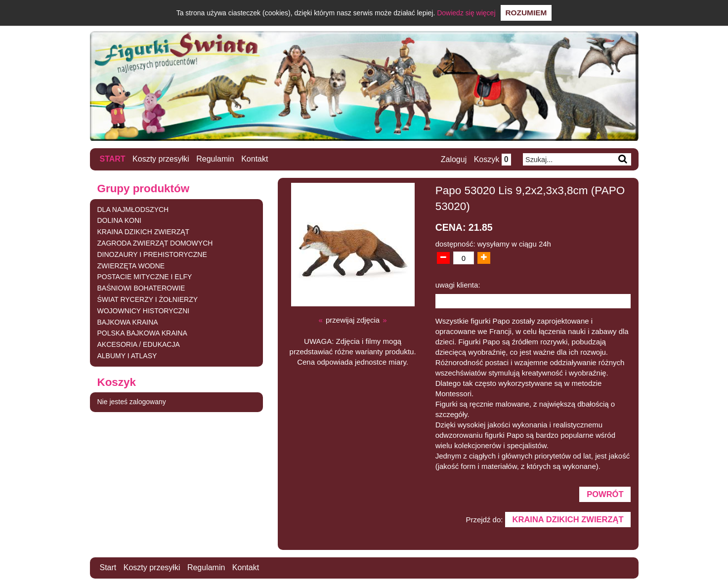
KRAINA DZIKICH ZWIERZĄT (144, 232)
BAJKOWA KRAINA (128, 322)
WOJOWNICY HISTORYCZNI (144, 311)
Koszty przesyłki (161, 159)
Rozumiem (526, 13)
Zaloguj (454, 159)
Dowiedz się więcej (466, 13)
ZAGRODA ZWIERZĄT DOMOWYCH (155, 243)
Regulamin (215, 159)
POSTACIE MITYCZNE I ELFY (145, 277)
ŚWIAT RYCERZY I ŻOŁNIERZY (148, 299)
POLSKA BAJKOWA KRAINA (142, 333)
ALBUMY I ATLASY (127, 356)
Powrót (605, 494)
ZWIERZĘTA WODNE (131, 266)
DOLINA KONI (119, 220)
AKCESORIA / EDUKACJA (139, 344)
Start (113, 159)
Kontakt (255, 159)
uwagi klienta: (458, 285)
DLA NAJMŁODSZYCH (133, 209)
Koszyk (492, 159)
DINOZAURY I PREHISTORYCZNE (152, 254)
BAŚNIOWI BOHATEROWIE (141, 288)
